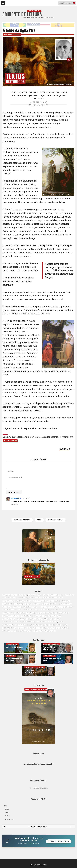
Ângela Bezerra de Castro (27, 613)
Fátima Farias (26, 616)
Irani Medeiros (41, 622)
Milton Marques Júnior (27, 595)
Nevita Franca (49, 625)
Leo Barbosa (8, 604)
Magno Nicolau (50, 631)
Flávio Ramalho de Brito (23, 604)
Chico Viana (42, 595)
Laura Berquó (44, 610)
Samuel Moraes (62, 625)
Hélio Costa (38, 604)
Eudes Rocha (16, 498)
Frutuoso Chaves (9, 598)
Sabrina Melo (38, 631)
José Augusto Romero (12, 35)
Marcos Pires (22, 598)
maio (7, 809)
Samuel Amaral (8, 625)
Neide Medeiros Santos (11, 616)
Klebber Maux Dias (54, 601)
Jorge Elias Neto (50, 604)
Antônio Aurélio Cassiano (12, 610)
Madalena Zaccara (10, 628)
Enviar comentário (14, 492)
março (8, 816)
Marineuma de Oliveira (66, 607)
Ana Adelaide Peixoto (24, 601)
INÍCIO (39, 520)
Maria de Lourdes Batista (12, 622)
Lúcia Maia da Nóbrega (52, 619)
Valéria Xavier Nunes (35, 625)
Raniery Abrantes (62, 613)
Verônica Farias (23, 619)
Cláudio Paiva (21, 625)
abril (7, 812)
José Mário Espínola (31, 607)
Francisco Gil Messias (55, 595)
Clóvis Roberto (9, 601)
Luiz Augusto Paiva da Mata (53, 598)
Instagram (49, 532)
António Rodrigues (30, 610)
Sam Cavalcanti (29, 622)
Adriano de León (36, 619)
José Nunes (69, 595)
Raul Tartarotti (39, 601)
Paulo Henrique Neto (56, 622)
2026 (5, 806)
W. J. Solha (66, 601)
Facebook (49, 535)
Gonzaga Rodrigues (10, 595)
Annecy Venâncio (62, 628)
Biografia (49, 538)
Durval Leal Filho (25, 628)
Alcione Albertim (9, 619)
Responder (14, 504)
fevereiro (9, 819)
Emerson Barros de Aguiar (12, 607)
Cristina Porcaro (57, 610)
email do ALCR (10, 441)
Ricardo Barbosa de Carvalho (44, 628)
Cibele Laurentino (40, 616)
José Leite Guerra (65, 604)
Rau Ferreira (8, 631)
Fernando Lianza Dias (46, 613)
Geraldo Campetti (55, 616)
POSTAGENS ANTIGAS (57, 520)
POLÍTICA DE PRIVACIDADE (38, 827)
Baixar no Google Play (59, 841)
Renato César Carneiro (23, 631)
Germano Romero (35, 598)
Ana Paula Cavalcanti (48, 607)
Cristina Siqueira (9, 613)
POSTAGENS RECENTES (21, 520)
